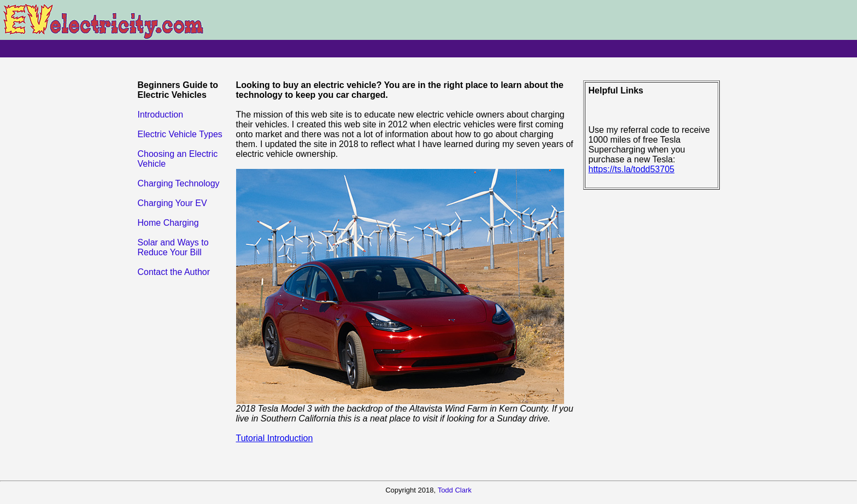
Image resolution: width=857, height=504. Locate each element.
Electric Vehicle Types (180, 134)
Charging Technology (179, 183)
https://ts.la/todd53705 (632, 169)
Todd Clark (455, 490)
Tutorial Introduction (275, 438)
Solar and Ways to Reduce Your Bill (173, 247)
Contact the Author (174, 272)
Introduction (161, 115)
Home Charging (168, 223)
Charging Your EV (172, 203)
